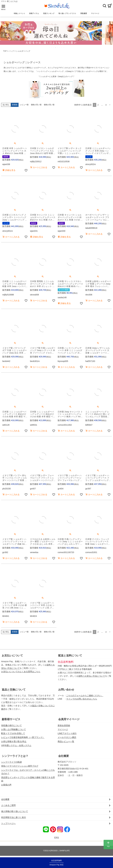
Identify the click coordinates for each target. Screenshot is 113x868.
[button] (110, 105)
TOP (5, 51)
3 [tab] (54, 48)
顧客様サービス (11, 719)
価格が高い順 (49, 105)
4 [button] (106, 105)
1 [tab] (49, 48)
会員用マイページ (69, 719)
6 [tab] (60, 48)
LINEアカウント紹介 (67, 733)
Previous (4, 35)
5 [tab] (58, 48)
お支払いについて (12, 656)
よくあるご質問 (8, 805)
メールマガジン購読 (67, 737)
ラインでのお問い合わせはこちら (82, 699)
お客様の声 (6, 785)
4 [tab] (56, 48)
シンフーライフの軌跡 (11, 762)
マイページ (63, 729)
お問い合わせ (66, 690)
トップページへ (8, 823)
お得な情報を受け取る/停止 (14, 741)
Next (109, 35)
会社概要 (64, 756)
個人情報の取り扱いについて (15, 811)
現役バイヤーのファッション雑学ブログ (20, 766)
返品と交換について (14, 690)
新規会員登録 (64, 725)
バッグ (11, 51)
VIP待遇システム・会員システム (16, 745)
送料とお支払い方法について (92, 676)
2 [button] (98, 105)
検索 (104, 6)
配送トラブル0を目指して (13, 733)
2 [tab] (51, 48)
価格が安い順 (36, 105)
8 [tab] (64, 48)
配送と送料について (70, 656)
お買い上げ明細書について (14, 729)
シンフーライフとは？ (15, 756)
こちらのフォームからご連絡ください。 (85, 695)
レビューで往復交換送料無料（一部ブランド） (23, 737)
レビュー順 (24, 105)
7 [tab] (62, 48)
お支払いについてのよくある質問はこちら (21, 672)
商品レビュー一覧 (66, 741)
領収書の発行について (11, 725)
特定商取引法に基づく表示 (14, 817)
